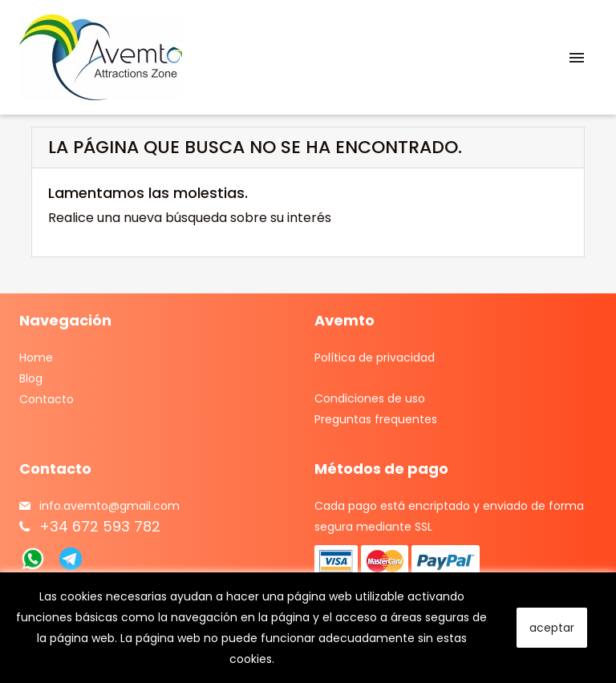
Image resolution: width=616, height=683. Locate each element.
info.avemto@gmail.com (109, 506)
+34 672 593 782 (100, 526)
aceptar (552, 628)
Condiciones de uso (370, 398)
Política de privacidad (375, 358)
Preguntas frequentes (376, 419)
